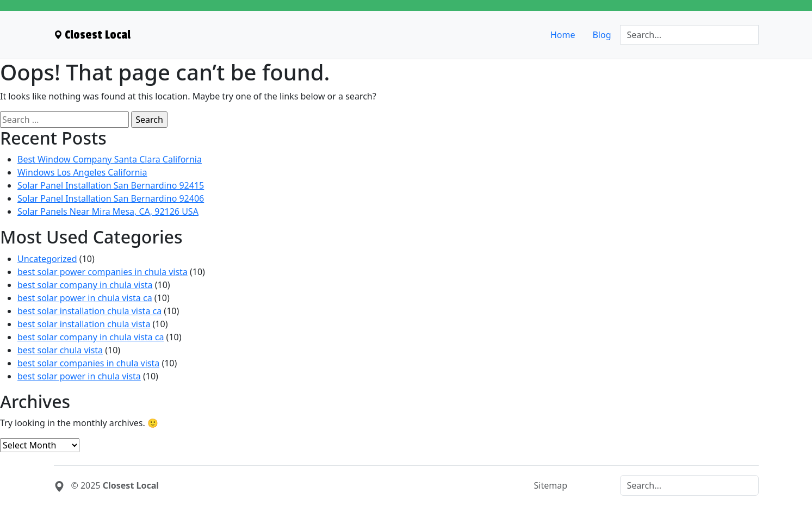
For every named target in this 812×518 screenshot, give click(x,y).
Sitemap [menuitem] (551, 485)
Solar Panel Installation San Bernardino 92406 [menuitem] (111, 198)
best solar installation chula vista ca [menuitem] (89, 311)
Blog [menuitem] (602, 35)
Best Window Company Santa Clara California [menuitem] (110, 159)
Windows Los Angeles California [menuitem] (82, 172)
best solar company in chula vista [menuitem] (85, 285)
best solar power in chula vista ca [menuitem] (85, 298)
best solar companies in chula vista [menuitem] (88, 363)
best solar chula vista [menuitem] (60, 350)
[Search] (689, 35)
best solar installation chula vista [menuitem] (84, 324)
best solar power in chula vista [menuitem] (79, 376)
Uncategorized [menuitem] (47, 259)
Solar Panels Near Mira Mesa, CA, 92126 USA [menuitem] (108, 211)
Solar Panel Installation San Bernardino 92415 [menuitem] (111, 185)
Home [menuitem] (563, 35)
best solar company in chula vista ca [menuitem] (91, 337)
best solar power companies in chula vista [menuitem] (103, 272)
